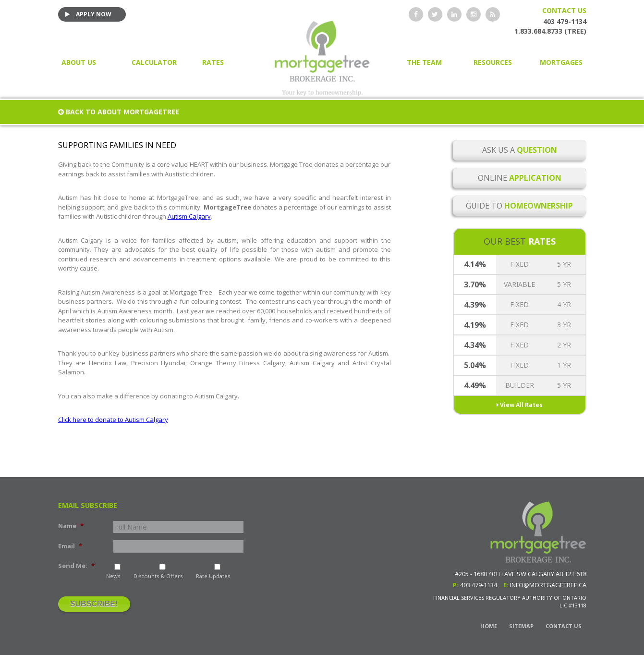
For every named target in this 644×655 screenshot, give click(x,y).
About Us (79, 62)
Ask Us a (520, 150)
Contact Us (564, 10)
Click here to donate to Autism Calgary (113, 420)
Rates (213, 62)
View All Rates (520, 405)
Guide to (519, 206)
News (113, 576)
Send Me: (76, 566)
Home (489, 626)
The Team (424, 62)
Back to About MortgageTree (119, 112)
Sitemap (521, 626)
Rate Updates (213, 576)
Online (520, 178)
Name (71, 526)
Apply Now (88, 14)
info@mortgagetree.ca (548, 585)
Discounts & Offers (158, 576)
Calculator (154, 62)
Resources (493, 62)
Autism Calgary (189, 216)
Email (70, 546)
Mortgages (561, 62)
